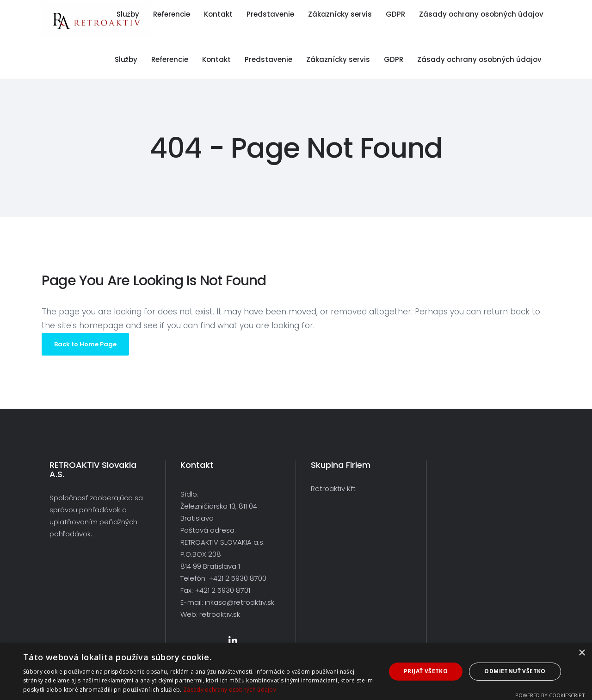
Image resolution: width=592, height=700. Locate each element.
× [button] (582, 653)
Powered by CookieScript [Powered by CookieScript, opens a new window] (550, 695)
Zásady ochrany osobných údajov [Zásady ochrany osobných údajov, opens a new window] (230, 690)
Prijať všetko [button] (426, 671)
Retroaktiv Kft (333, 488)
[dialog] (296, 672)
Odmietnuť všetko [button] (515, 671)
